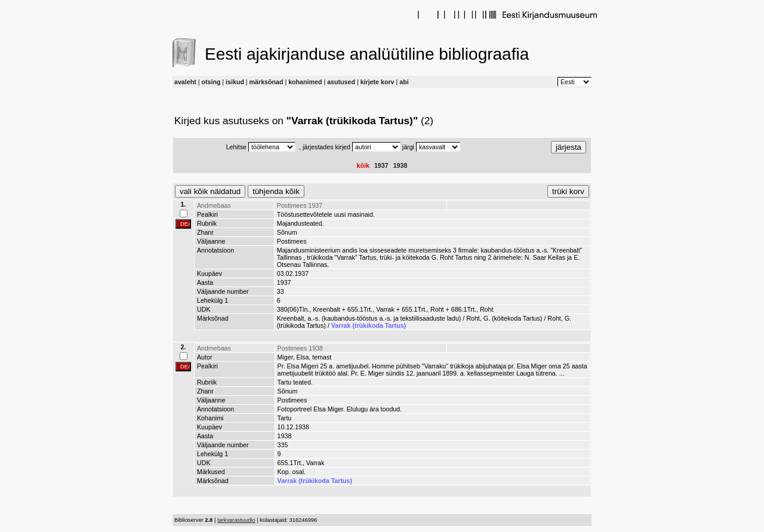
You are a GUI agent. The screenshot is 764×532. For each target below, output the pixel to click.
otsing (211, 82)
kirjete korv (378, 82)
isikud (235, 82)
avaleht (185, 82)
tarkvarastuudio (236, 520)
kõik (363, 165)
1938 (401, 165)
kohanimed (305, 82)
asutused (341, 82)
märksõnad (267, 82)
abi (404, 82)
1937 (381, 165)
